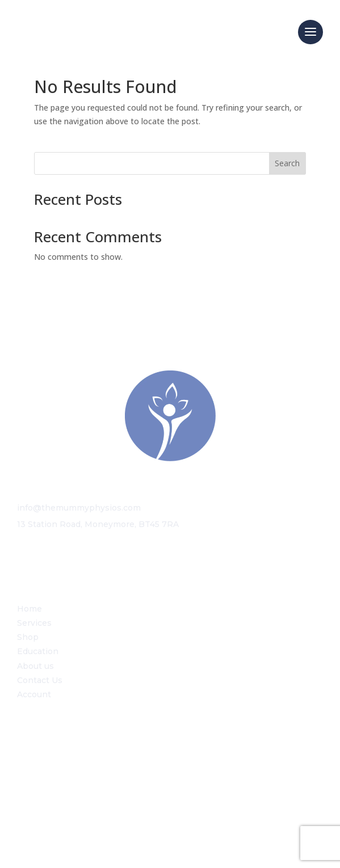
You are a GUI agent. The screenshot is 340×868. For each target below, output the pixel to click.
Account (34, 694)
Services (34, 623)
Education (38, 651)
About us (35, 666)
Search (287, 163)
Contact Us (40, 680)
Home (30, 609)
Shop (28, 637)
